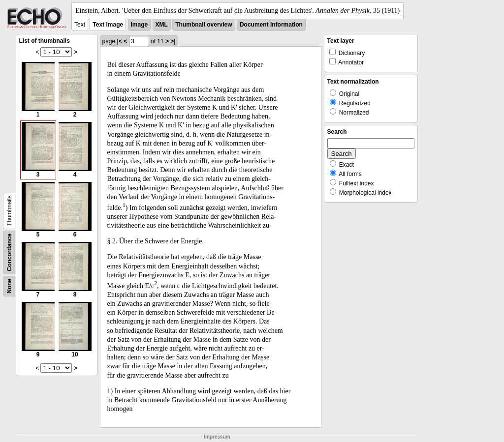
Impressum (217, 437)
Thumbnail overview (204, 25)
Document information (271, 25)
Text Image (108, 25)
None (9, 286)
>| (173, 41)
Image (140, 25)
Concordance (9, 252)
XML (162, 25)
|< (120, 41)
